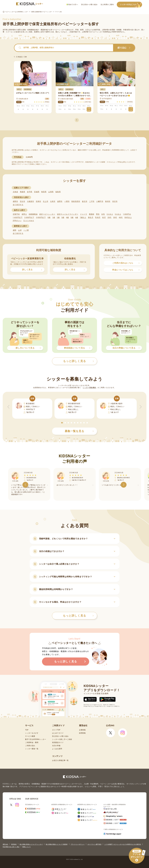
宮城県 (37, 192)
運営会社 (6, 844)
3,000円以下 (41, 217)
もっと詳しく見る (78, 616)
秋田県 (44, 192)
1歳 (54, 217)
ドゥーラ (84, 214)
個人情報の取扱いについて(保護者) (57, 844)
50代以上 (128, 217)
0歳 (49, 217)
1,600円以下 (18, 217)
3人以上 (118, 214)
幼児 (104, 217)
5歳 (72, 217)
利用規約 (14, 844)
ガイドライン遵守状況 (94, 844)
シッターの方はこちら (131, 5)
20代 (109, 217)
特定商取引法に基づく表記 (11, 847)
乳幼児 (98, 217)
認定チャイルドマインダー (68, 214)
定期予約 (16, 214)
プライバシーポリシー (78, 844)
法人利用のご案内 (107, 4)
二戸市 (92, 201)
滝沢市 (115, 201)
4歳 (67, 217)
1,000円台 (127, 214)
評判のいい (17, 221)
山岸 (20, 230)
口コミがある (29, 221)
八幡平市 (100, 201)
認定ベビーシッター (47, 214)
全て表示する (18, 205)
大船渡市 (30, 201)
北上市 (46, 201)
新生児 (91, 217)
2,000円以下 (29, 217)
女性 (103, 214)
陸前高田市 (76, 201)
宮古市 (23, 201)
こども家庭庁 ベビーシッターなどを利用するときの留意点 (123, 844)
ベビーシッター (60, 30)
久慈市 (53, 201)
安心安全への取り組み (89, 4)
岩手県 (30, 192)
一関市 (67, 201)
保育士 (24, 214)
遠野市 (60, 201)
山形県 (51, 192)
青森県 (23, 192)
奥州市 (108, 201)
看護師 (92, 214)
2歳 (58, 217)
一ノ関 (26, 230)
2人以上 (110, 214)
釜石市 (85, 201)
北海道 (15, 192)
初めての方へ (72, 5)
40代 (121, 217)
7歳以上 (83, 217)
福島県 (58, 192)
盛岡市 (15, 201)
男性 (98, 214)
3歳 (63, 217)
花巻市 (38, 201)
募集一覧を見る (79, 431)
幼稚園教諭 (33, 214)
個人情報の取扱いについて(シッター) (31, 844)
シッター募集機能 (89, 388)
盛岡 (15, 230)
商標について (27, 847)
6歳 (77, 217)
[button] (62, 423)
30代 (115, 217)
